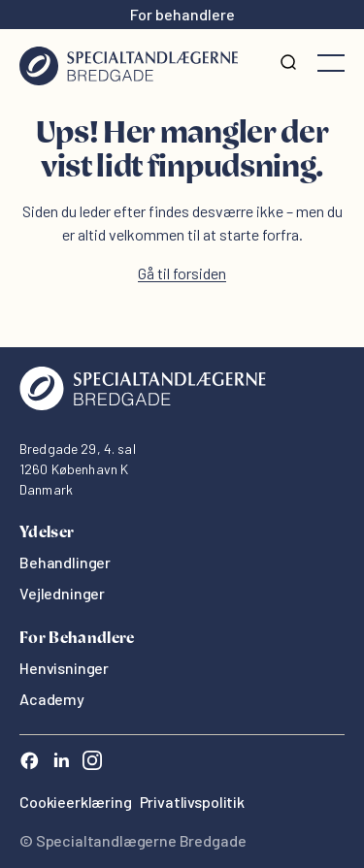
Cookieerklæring (76, 802)
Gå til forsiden (182, 273)
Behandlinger (65, 562)
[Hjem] (129, 63)
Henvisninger (64, 668)
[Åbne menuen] (331, 63)
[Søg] (288, 63)
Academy (52, 699)
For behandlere (182, 14)
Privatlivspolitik (192, 802)
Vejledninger (62, 593)
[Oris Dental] (143, 405)
